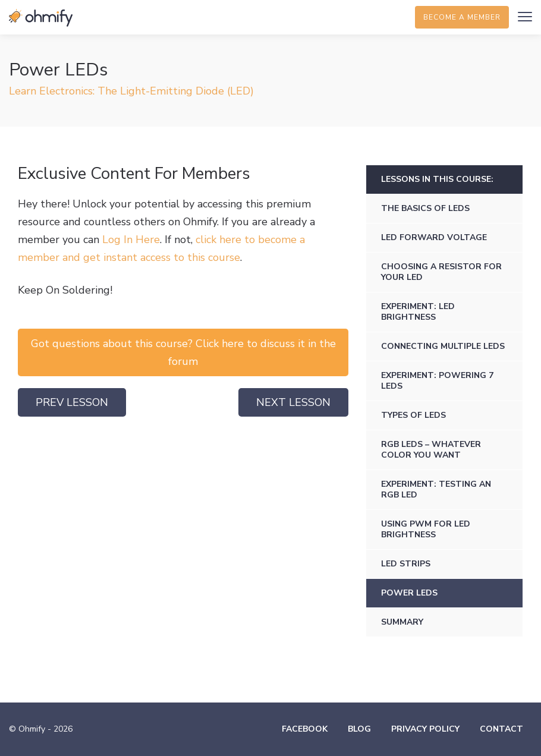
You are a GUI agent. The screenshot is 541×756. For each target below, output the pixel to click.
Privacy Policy (425, 729)
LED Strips (406, 564)
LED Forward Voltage (434, 237)
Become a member (462, 17)
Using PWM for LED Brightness (426, 529)
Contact (501, 729)
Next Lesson (293, 402)
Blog (359, 729)
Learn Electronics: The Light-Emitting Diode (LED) (131, 91)
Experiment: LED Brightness (418, 312)
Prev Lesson (72, 402)
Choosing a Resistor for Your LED (441, 272)
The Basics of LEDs (425, 208)
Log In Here (131, 240)
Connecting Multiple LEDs (443, 346)
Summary (402, 622)
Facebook (305, 729)
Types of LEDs (413, 415)
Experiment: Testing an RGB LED (436, 489)
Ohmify (42, 18)
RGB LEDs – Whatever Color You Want (431, 450)
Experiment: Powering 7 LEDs (437, 381)
